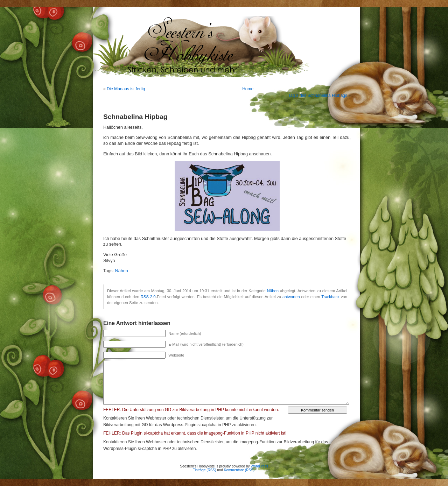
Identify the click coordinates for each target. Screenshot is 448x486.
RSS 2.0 (148, 297)
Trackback (330, 297)
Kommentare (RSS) (239, 470)
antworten (291, 297)
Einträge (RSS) (204, 470)
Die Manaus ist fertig (126, 89)
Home (248, 89)
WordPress (259, 466)
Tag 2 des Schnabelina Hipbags (318, 96)
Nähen (122, 271)
